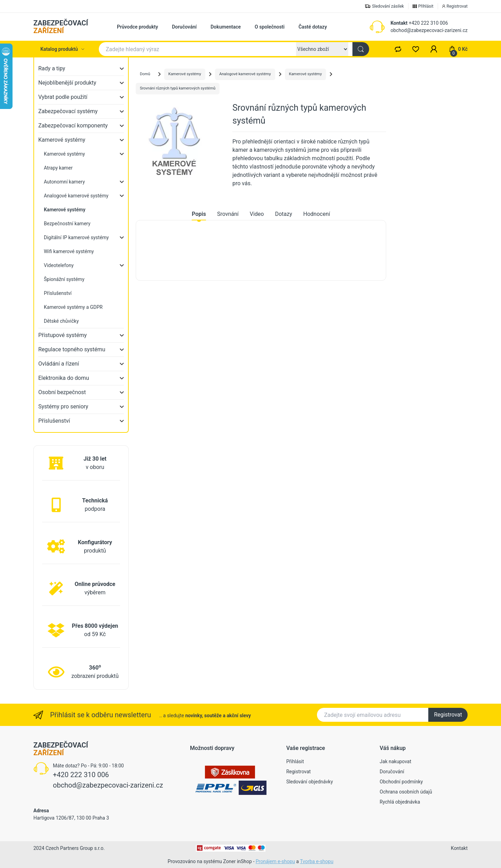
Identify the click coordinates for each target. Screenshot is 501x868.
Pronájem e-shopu (275, 861)
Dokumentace (226, 27)
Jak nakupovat (395, 761)
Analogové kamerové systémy (76, 196)
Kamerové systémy (62, 140)
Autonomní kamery (64, 182)
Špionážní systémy (64, 279)
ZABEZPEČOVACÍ (61, 27)
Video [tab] (257, 214)
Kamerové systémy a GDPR (73, 307)
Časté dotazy (313, 27)
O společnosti (270, 27)
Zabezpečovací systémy (68, 111)
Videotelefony (59, 265)
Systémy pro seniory (63, 406)
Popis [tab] (199, 214)
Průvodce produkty (137, 27)
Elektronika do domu (64, 378)
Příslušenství (58, 293)
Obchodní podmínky (401, 782)
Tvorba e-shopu (317, 861)
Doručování (184, 27)
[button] (434, 49)
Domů (145, 74)
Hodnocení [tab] (317, 214)
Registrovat (448, 715)
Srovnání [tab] (228, 214)
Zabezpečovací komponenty (73, 126)
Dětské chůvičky (61, 321)
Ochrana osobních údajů (406, 792)
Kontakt (399, 23)
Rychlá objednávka (400, 802)
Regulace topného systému (72, 349)
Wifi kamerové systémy (69, 251)
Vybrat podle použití (63, 97)
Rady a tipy (52, 68)
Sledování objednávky (310, 782)
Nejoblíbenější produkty (67, 83)
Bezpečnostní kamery (67, 224)
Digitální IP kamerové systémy (76, 237)
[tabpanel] (261, 250)
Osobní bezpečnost (62, 392)
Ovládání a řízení (59, 364)
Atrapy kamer (58, 168)
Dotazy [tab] (283, 214)
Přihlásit (295, 761)
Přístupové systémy (62, 335)
